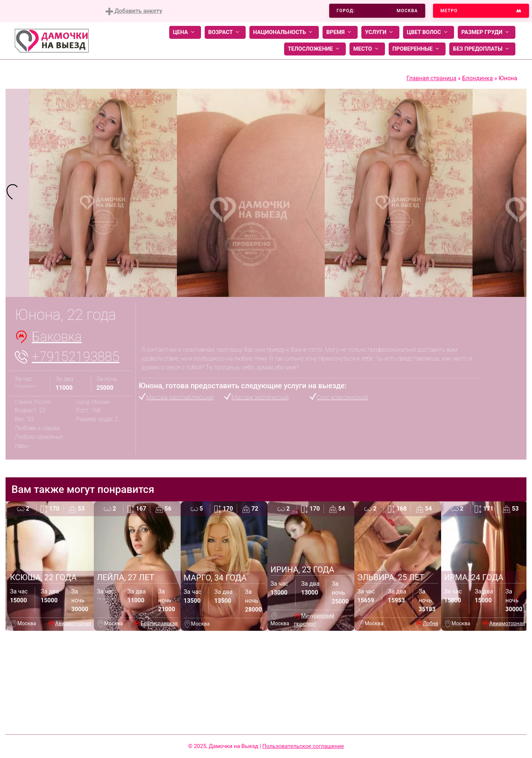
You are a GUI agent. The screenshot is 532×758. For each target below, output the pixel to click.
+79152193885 (76, 357)
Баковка (57, 337)
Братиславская (159, 623)
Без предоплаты (482, 49)
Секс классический (342, 397)
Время (340, 32)
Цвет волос (429, 32)
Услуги (380, 32)
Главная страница (431, 78)
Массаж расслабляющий (180, 397)
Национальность (284, 32)
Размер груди (487, 32)
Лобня (431, 623)
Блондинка (478, 78)
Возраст (225, 32)
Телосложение (315, 49)
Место (367, 49)
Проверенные (417, 49)
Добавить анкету (134, 11)
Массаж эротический (260, 397)
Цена (185, 32)
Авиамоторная (73, 623)
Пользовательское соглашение (303, 746)
